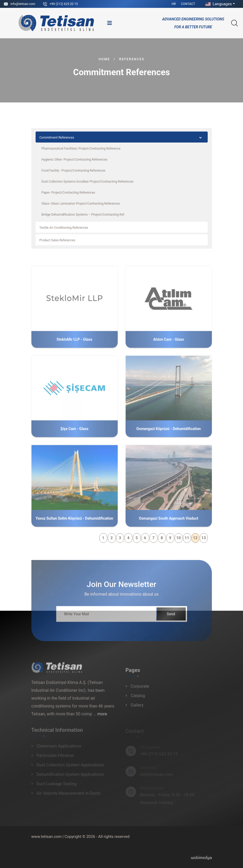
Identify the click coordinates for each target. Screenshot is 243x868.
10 (179, 538)
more (102, 717)
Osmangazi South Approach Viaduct (169, 521)
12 (195, 538)
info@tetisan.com (23, 4)
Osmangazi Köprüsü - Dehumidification (168, 432)
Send (171, 617)
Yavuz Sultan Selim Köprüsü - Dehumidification (74, 521)
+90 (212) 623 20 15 (64, 4)
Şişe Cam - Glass (74, 432)
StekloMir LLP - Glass (74, 342)
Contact (188, 4)
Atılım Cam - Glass (169, 342)
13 (204, 538)
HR (174, 4)
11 (187, 538)
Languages (218, 4)
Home (104, 59)
